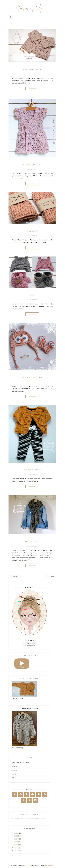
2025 (16, 836)
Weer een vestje (32, 69)
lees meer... (32, 88)
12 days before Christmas (20, 762)
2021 (16, 848)
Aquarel (14, 770)
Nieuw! (32, 295)
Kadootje (32, 231)
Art (13, 778)
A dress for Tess (32, 164)
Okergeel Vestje (32, 470)
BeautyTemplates (26, 865)
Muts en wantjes (32, 377)
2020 (16, 851)
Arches (14, 774)
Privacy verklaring (49, 865)
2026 (16, 833)
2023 (16, 842)
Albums (14, 766)
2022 (16, 845)
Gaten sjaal (32, 541)
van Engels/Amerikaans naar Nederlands (28, 819)
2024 (16, 839)
